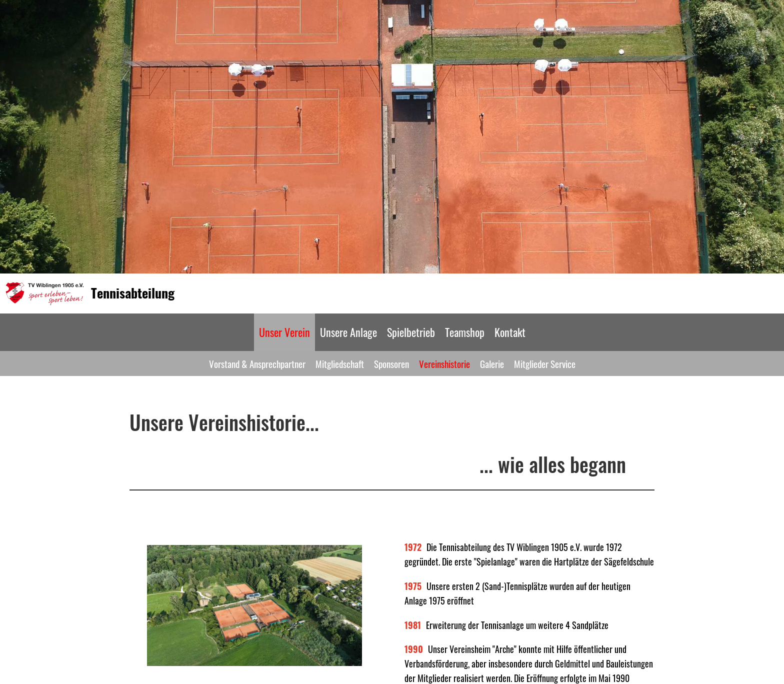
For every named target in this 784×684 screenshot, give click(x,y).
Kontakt (510, 332)
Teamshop (465, 332)
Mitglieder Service (545, 363)
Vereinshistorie (444, 363)
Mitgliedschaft (340, 363)
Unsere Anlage (348, 332)
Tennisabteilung (133, 293)
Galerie (492, 363)
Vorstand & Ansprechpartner (257, 363)
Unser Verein (284, 332)
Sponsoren (391, 363)
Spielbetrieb (411, 332)
